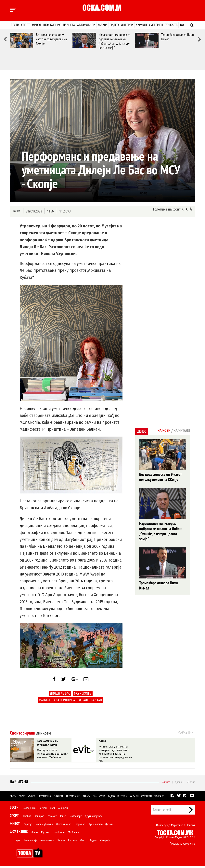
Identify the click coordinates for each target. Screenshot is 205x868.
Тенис (63, 818)
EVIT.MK (102, 743)
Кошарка (39, 818)
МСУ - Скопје (83, 695)
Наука (17, 842)
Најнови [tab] (160, 431)
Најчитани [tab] (180, 431)
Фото (102, 798)
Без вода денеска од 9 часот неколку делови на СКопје (51, 39)
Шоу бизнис (52, 25)
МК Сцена (73, 834)
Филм (35, 834)
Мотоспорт (76, 818)
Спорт (26, 25)
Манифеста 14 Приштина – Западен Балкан (70, 702)
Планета (69, 25)
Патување (80, 826)
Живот (37, 25)
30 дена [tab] (191, 784)
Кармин (141, 25)
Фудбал (27, 818)
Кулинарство (96, 826)
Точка (16, 211)
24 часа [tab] (166, 784)
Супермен (156, 25)
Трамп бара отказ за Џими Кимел (178, 37)
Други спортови (94, 818)
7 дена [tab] (178, 784)
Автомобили (86, 25)
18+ (182, 25)
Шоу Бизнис (19, 833)
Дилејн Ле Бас (60, 695)
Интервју (127, 25)
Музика (45, 834)
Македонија (29, 810)
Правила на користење (182, 845)
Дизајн (109, 826)
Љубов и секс (64, 826)
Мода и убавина (44, 826)
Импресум (162, 827)
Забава (102, 25)
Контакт (191, 827)
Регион (43, 810)
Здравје (28, 826)
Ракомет (52, 818)
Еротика (73, 842)
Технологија (30, 842)
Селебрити (59, 834)
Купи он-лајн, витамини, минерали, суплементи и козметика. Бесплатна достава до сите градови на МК (115, 754)
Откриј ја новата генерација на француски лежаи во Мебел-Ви (53, 754)
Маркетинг (177, 827)
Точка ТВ (171, 25)
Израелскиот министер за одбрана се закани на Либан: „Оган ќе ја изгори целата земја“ (115, 41)
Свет (52, 810)
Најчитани (19, 784)
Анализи (63, 810)
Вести (15, 25)
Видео (114, 25)
